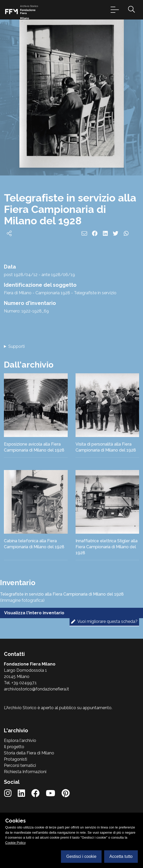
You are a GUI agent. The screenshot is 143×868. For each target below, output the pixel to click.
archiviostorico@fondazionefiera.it (36, 689)
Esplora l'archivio (20, 740)
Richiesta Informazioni (25, 772)
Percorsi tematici (20, 765)
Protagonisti (15, 759)
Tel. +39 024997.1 (20, 683)
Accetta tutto (121, 856)
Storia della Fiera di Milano (29, 753)
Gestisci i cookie (81, 856)
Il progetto (14, 747)
